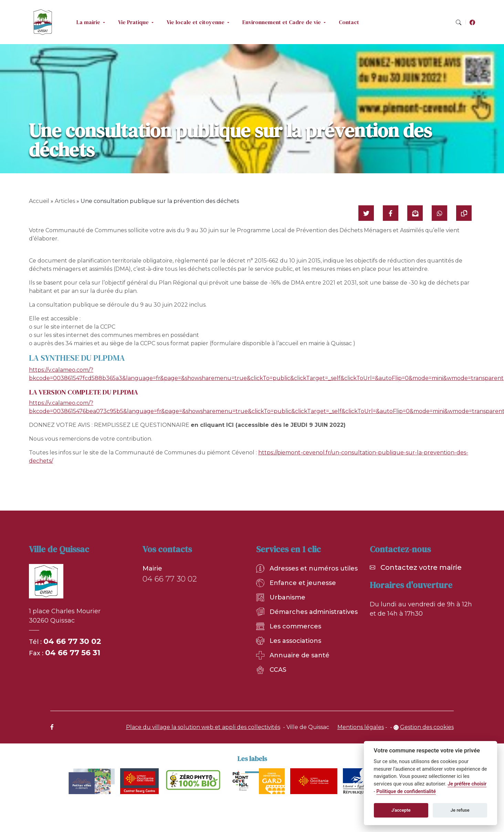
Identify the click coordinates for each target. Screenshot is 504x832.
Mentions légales (361, 727)
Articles (65, 201)
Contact (349, 22)
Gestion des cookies (427, 727)
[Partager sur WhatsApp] (439, 213)
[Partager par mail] (415, 213)
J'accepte (401, 810)
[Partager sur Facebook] (391, 213)
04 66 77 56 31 (73, 653)
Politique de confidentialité (406, 792)
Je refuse (460, 810)
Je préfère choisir (467, 784)
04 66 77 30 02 (72, 641)
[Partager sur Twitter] (366, 213)
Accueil (39, 201)
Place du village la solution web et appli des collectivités (203, 727)
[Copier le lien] (464, 213)
